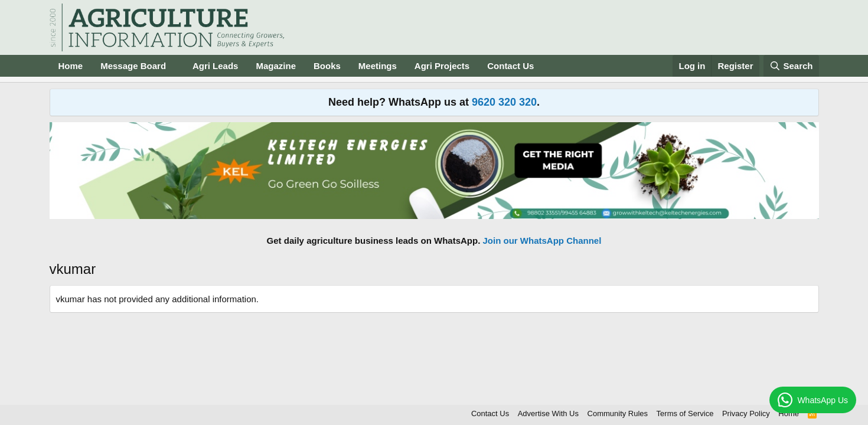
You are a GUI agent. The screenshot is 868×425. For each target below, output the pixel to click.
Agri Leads (216, 66)
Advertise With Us (548, 413)
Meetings (378, 66)
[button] (175, 66)
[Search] (791, 66)
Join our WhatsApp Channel (542, 241)
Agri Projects (442, 66)
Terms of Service (685, 413)
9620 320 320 (504, 102)
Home (71, 66)
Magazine (276, 66)
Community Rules (618, 413)
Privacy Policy (746, 413)
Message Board (133, 66)
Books (327, 66)
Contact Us (510, 66)
